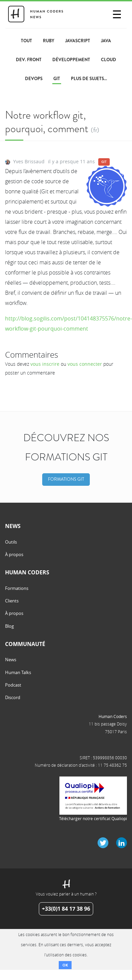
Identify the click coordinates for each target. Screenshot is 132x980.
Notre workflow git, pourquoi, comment (47, 122)
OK (65, 965)
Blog (9, 626)
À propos (14, 554)
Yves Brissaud (29, 161)
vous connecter (85, 364)
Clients (12, 601)
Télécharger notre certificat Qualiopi (93, 818)
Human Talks (18, 672)
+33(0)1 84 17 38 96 (66, 909)
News (11, 660)
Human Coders (113, 716)
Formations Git (66, 479)
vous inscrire (45, 364)
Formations (17, 588)
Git (104, 162)
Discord (13, 697)
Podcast (13, 685)
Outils (11, 542)
